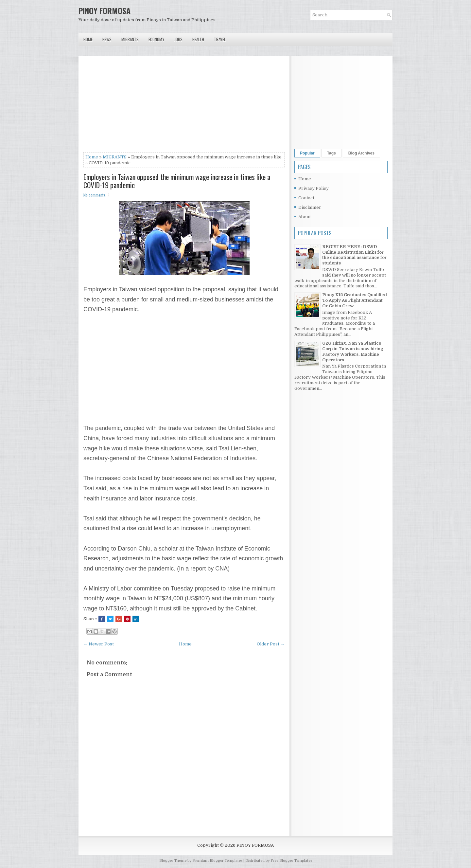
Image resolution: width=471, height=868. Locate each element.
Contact (306, 198)
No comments (95, 195)
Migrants (130, 39)
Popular (307, 153)
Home (88, 39)
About (305, 217)
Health (198, 39)
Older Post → (271, 644)
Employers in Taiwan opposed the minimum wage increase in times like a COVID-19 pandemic (177, 181)
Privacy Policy (314, 188)
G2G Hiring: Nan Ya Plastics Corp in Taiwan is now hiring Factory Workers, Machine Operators (353, 352)
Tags (331, 153)
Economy (157, 39)
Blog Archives (361, 153)
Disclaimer (310, 207)
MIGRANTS (115, 157)
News (107, 39)
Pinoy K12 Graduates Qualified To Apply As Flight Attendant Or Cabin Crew (355, 300)
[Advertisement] (184, 106)
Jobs (178, 39)
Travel (220, 39)
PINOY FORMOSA (105, 10)
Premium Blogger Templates (217, 861)
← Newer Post (99, 644)
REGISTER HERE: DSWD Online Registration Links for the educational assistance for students (354, 255)
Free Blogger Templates (291, 861)
